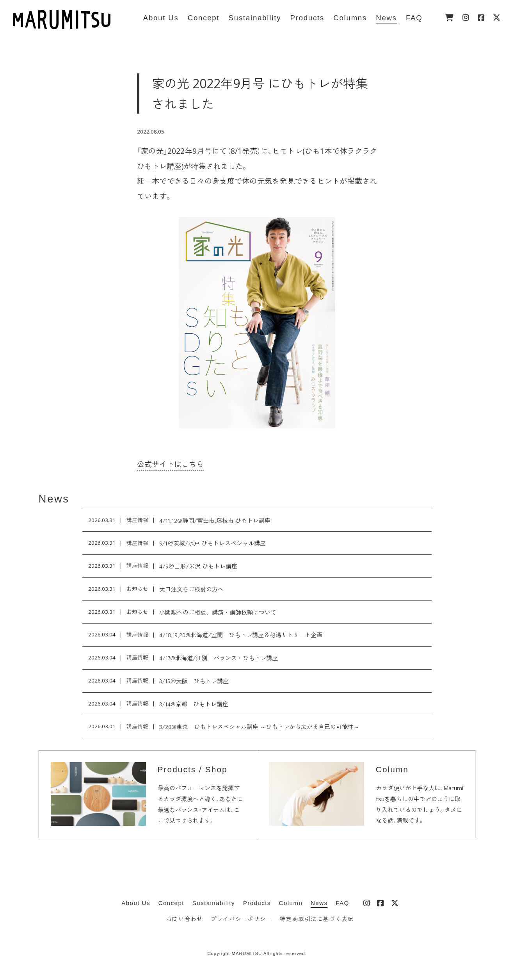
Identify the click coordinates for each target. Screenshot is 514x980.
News (54, 499)
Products (257, 903)
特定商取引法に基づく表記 (317, 919)
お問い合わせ (184, 919)
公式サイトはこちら (170, 464)
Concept (171, 903)
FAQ (342, 903)
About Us (136, 903)
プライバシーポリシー (241, 919)
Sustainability (214, 903)
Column (291, 903)
